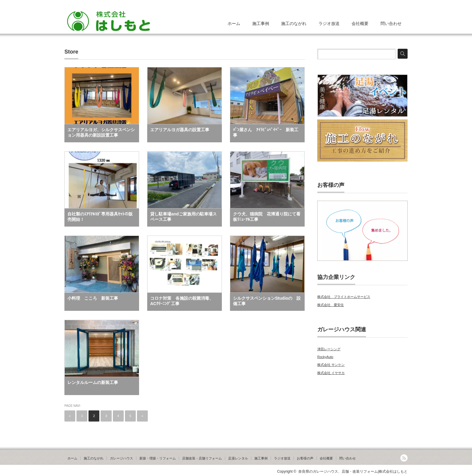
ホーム (234, 23)
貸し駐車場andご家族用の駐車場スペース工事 (183, 217)
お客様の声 (305, 458)
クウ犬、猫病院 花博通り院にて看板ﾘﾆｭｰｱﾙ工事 (267, 217)
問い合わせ (391, 23)
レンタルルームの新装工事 (93, 382)
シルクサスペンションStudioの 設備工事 (267, 301)
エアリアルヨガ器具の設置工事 (180, 130)
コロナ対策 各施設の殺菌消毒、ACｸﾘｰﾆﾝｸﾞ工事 (182, 301)
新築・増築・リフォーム (158, 458)
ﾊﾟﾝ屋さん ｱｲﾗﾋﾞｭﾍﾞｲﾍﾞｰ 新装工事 (266, 132)
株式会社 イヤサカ (331, 373)
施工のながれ (294, 23)
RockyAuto (325, 357)
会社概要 (360, 23)
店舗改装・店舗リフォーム (202, 458)
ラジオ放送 (329, 23)
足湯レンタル (238, 458)
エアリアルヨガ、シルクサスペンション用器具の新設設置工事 (101, 132)
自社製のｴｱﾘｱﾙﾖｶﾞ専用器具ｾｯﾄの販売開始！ (100, 217)
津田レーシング (329, 349)
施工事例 (261, 23)
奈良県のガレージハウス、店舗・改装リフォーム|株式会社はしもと (353, 471)
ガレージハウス (121, 458)
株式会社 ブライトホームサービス (344, 297)
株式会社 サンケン (331, 365)
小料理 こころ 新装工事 (93, 298)
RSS (404, 458)
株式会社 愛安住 (331, 305)
